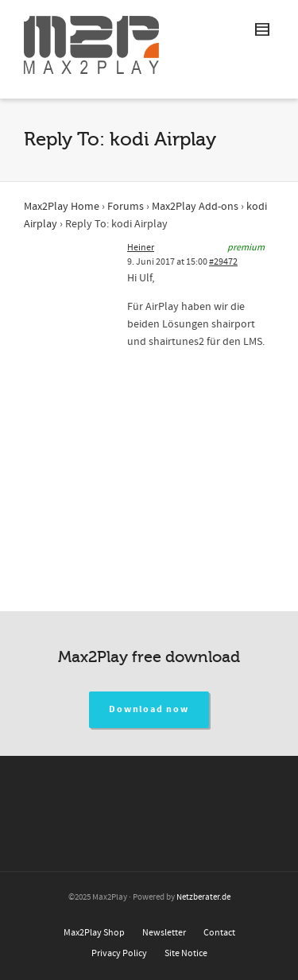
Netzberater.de (203, 897)
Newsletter (164, 933)
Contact (219, 933)
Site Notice (186, 953)
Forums (126, 207)
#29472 (223, 262)
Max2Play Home (62, 207)
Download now (149, 709)
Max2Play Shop (94, 933)
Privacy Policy (119, 953)
